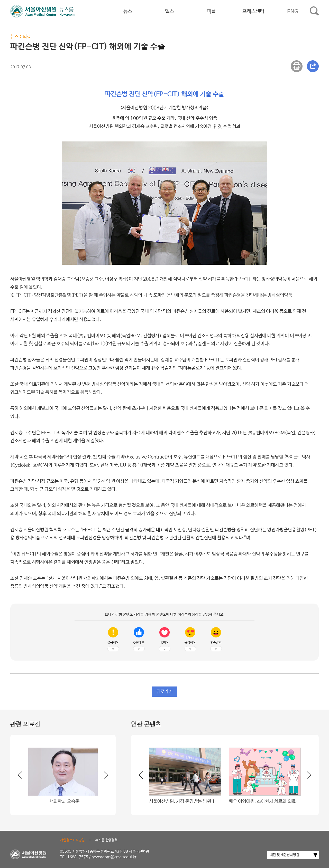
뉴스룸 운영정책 (106, 840)
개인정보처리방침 (72, 840)
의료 (27, 37)
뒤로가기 (164, 692)
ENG (293, 12)
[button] (103, 777)
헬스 (169, 11)
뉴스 (127, 11)
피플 (211, 11)
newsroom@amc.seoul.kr (114, 857)
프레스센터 (253, 11)
